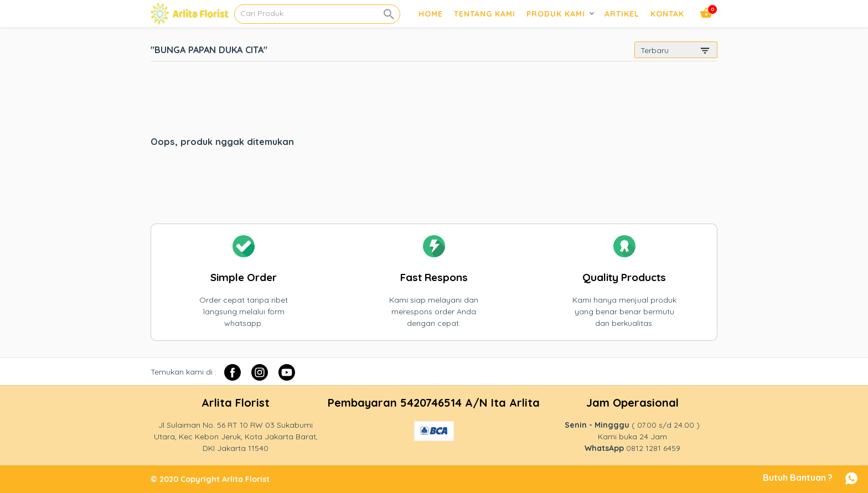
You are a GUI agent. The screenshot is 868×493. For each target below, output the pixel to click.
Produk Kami (556, 14)
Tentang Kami (485, 14)
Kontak (667, 14)
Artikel (622, 14)
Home (431, 14)
